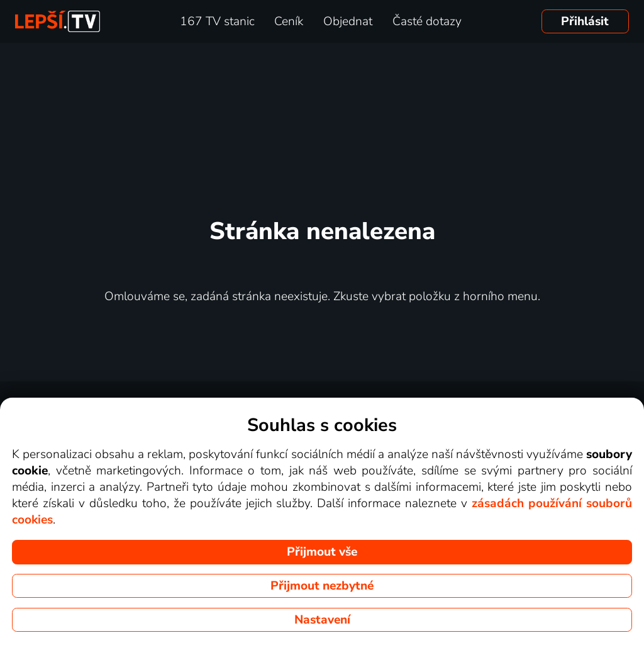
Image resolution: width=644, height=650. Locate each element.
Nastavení (322, 620)
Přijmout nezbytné (322, 586)
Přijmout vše (322, 552)
